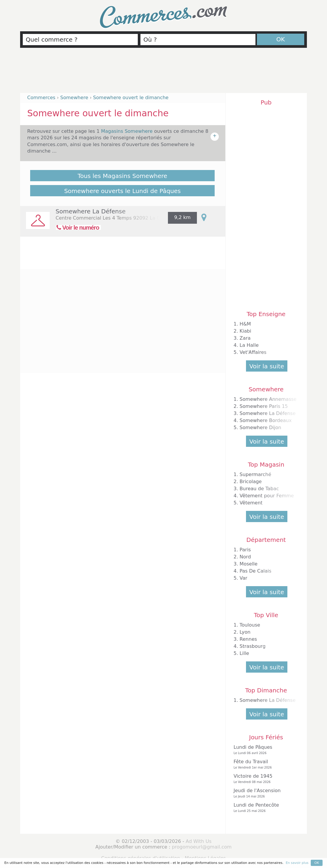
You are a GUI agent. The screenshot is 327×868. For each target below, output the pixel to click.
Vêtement (251, 503)
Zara (245, 338)
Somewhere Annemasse (268, 399)
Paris (245, 550)
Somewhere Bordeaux (266, 420)
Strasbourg (252, 646)
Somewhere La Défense (91, 211)
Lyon (245, 632)
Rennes (248, 639)
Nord (245, 557)
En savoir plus (297, 863)
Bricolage (251, 482)
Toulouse (250, 625)
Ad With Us (199, 841)
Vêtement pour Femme (267, 496)
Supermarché (255, 474)
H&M (245, 324)
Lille (244, 653)
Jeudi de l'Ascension (265, 793)
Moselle (249, 564)
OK (281, 39)
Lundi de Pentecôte (265, 808)
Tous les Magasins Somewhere (122, 176)
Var (243, 578)
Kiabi (245, 331)
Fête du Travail (265, 764)
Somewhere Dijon (260, 428)
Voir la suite (267, 366)
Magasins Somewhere (128, 131)
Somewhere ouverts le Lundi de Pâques (122, 191)
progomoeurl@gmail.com (202, 847)
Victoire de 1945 (265, 779)
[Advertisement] (163, 73)
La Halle (249, 345)
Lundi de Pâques (265, 750)
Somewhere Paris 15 (264, 406)
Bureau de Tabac (259, 489)
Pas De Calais (255, 571)
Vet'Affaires (253, 352)
